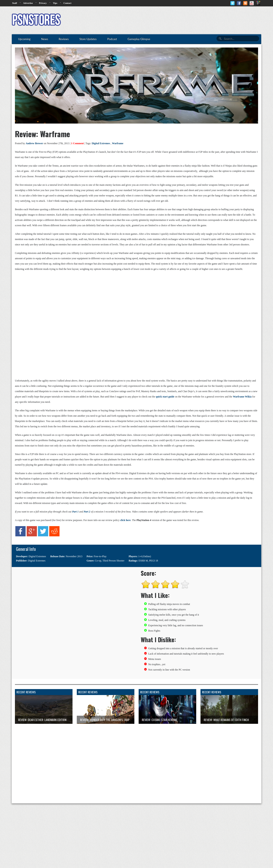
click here (125, 520)
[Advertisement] (184, 20)
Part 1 (75, 512)
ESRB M (143, 561)
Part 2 (87, 512)
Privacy (43, 3)
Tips (55, 3)
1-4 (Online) (145, 556)
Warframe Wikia (242, 397)
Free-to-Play (100, 556)
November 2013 (74, 556)
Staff (15, 3)
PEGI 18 (154, 561)
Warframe (118, 143)
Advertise (28, 3)
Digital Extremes (101, 143)
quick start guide (165, 397)
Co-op (98, 561)
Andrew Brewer (34, 143)
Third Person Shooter (114, 561)
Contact (67, 3)
